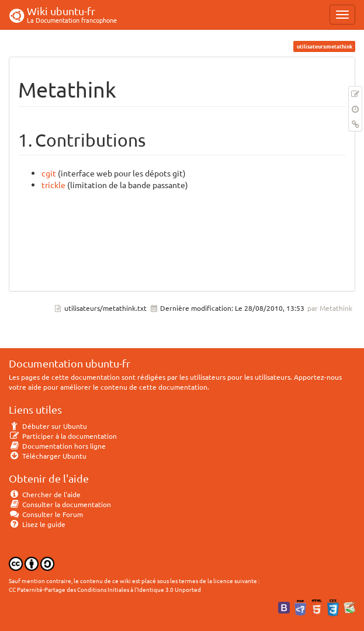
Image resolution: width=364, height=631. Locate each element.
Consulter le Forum (46, 514)
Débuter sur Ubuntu (48, 426)
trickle (53, 185)
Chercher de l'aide (45, 494)
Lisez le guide (37, 524)
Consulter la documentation (60, 504)
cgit (49, 173)
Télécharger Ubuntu (48, 456)
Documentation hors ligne (57, 446)
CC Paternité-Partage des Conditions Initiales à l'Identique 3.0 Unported (105, 589)
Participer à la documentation (63, 436)
